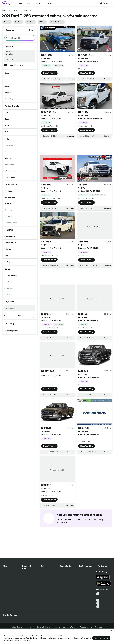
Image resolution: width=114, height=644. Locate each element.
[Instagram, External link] (98, 603)
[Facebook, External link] (98, 597)
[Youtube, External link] (98, 600)
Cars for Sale (12, 10)
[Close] (112, 630)
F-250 (26, 10)
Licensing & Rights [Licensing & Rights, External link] (70, 627)
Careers (57, 627)
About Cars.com (18, 627)
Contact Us (30, 627)
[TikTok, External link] (98, 594)
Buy (21, 3)
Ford (20, 10)
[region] (57, 636)
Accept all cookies (101, 638)
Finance (50, 3)
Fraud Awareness (86, 627)
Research (39, 3)
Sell (29, 3)
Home (4, 10)
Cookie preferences (81, 638)
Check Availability (49, 73)
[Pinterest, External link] (98, 607)
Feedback (98, 627)
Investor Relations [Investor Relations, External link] (44, 627)
